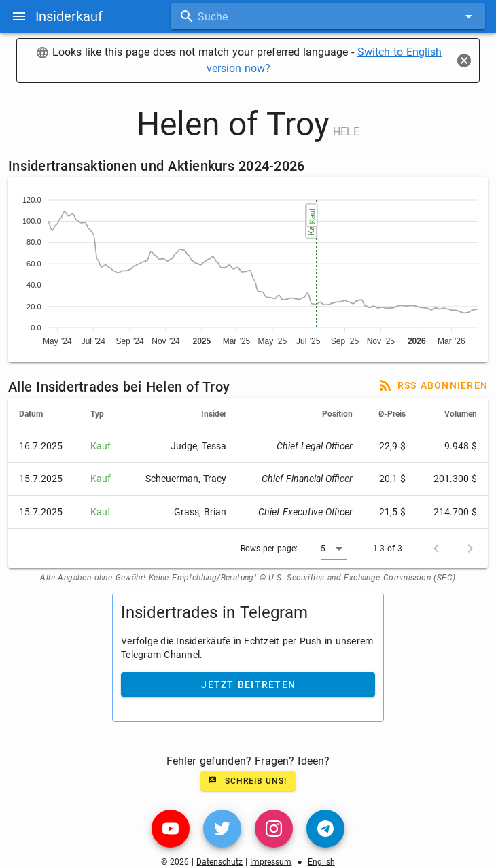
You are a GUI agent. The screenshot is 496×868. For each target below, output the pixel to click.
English (321, 862)
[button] (334, 549)
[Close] (464, 60)
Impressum (271, 862)
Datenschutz (219, 862)
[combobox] (328, 16)
